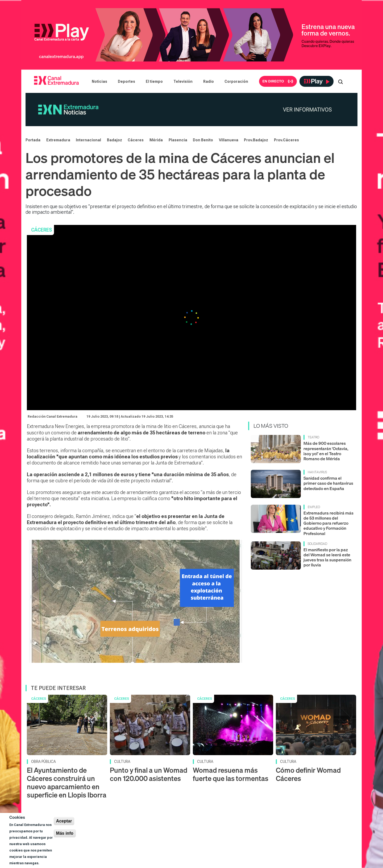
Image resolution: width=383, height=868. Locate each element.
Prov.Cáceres (286, 140)
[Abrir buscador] (340, 81)
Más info (65, 833)
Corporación (236, 81)
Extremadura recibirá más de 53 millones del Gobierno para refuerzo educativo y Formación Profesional (328, 523)
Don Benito (203, 140)
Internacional (88, 140)
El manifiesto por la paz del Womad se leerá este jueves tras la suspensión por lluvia (327, 557)
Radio (209, 81)
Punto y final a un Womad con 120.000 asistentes (149, 774)
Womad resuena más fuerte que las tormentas (231, 774)
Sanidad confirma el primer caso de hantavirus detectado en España (328, 483)
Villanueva (229, 140)
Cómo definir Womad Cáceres (308, 774)
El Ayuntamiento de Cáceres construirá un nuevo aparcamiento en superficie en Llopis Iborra (67, 783)
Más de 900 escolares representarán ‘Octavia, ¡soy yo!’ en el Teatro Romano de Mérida (326, 451)
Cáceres (136, 140)
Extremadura (58, 140)
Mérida (156, 140)
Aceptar (64, 821)
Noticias (99, 81)
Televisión (183, 81)
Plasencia (178, 140)
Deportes (126, 81)
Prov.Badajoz (256, 140)
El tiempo (154, 81)
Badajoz (115, 140)
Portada (33, 140)
